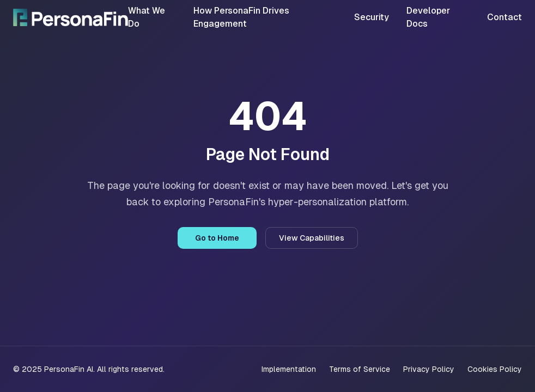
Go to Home (217, 238)
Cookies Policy (495, 369)
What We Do (147, 17)
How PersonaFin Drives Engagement (241, 17)
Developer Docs (428, 17)
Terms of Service (360, 369)
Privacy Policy (429, 369)
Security (372, 17)
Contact (504, 17)
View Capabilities (312, 238)
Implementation (289, 369)
